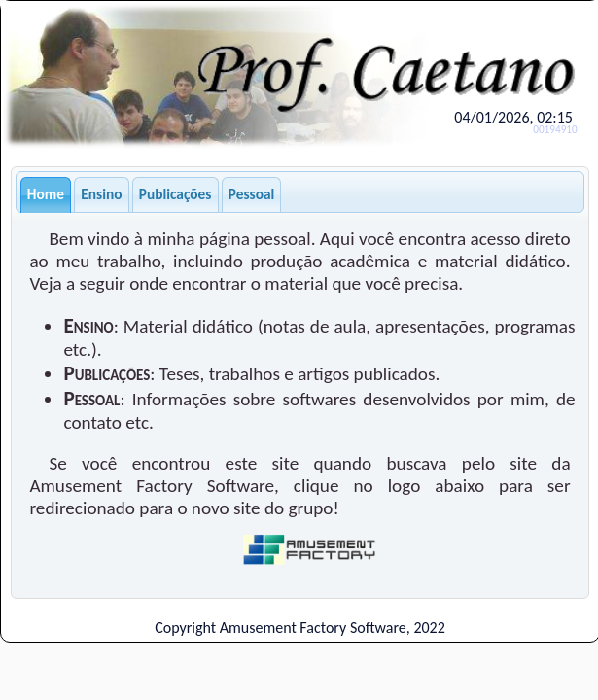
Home (46, 194)
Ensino (101, 194)
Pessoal (252, 194)
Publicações (176, 194)
